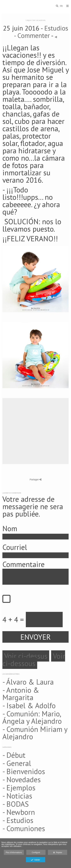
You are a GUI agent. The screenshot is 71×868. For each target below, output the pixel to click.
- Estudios (18, 820)
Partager (36, 479)
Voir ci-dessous (34, 660)
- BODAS (16, 804)
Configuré (36, 852)
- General (17, 763)
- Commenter (33, 35)
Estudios (56, 28)
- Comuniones (24, 828)
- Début (14, 755)
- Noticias (17, 796)
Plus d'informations (14, 852)
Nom (10, 528)
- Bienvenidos (24, 771)
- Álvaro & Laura (28, 682)
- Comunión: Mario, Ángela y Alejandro (32, 717)
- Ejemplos (19, 788)
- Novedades (22, 779)
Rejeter (58, 853)
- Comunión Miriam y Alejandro (35, 733)
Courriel (15, 547)
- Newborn (19, 812)
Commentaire (23, 564)
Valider (35, 860)
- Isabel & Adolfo (29, 705)
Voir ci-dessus (26, 656)
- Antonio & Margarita (21, 694)
